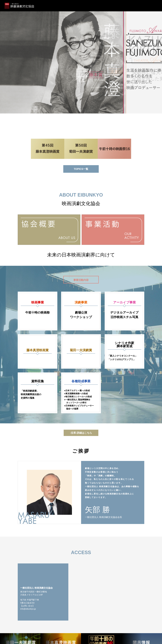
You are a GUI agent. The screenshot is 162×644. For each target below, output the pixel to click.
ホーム (25, 6)
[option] (81, 57)
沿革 (103, 6)
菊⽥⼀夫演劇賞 (79, 6)
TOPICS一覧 (81, 169)
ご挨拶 (131, 6)
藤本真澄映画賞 (62, 6)
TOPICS (36, 6)
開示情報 (154, 6)
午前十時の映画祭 (117, 6)
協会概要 (47, 6)
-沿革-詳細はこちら (81, 433)
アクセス (142, 6)
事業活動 (93, 6)
